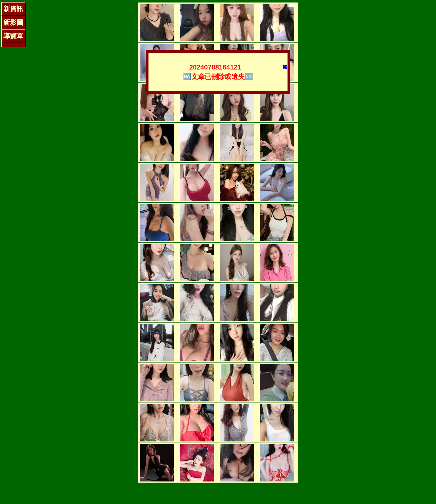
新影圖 (13, 22)
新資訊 (13, 9)
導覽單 (13, 36)
